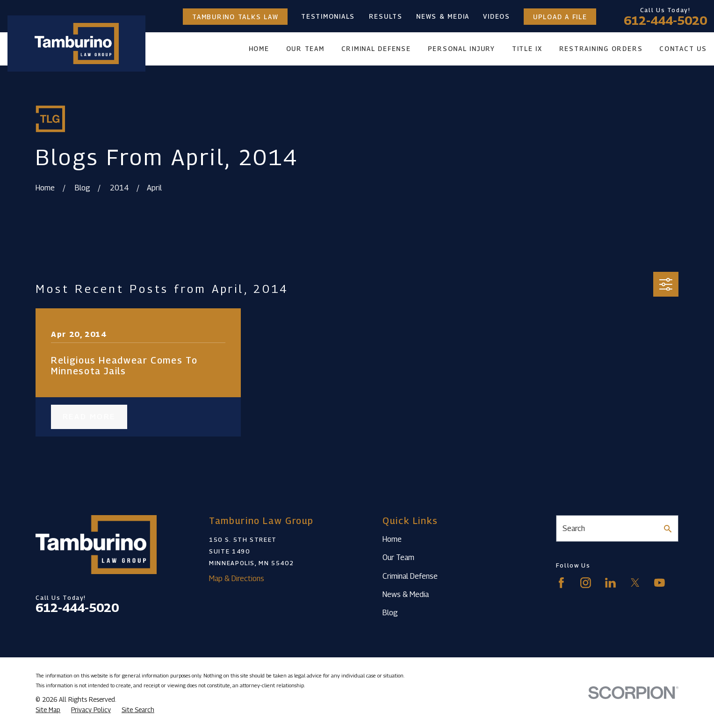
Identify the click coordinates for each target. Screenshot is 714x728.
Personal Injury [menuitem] (462, 49)
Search (574, 528)
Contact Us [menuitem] (683, 49)
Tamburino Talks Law (235, 16)
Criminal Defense (410, 576)
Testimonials (328, 16)
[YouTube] (660, 583)
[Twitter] (635, 583)
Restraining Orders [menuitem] (601, 49)
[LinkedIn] (610, 583)
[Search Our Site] (668, 529)
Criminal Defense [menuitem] (376, 49)
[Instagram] (586, 583)
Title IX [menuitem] (527, 49)
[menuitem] (48, 710)
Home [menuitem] (259, 49)
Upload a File (560, 16)
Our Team (398, 557)
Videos (497, 16)
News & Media (443, 16)
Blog (390, 612)
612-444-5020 (665, 21)
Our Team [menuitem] (305, 49)
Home (392, 539)
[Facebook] (561, 583)
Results (386, 16)
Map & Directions (237, 578)
